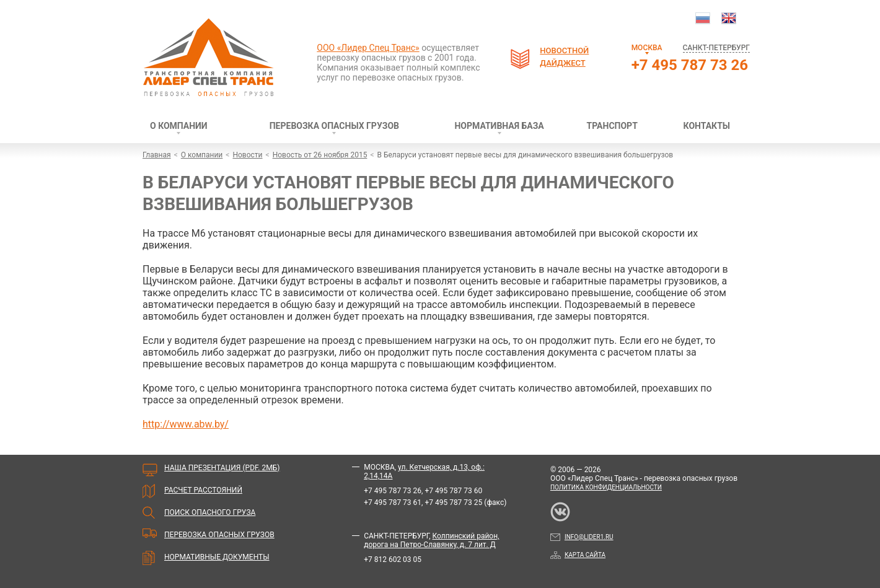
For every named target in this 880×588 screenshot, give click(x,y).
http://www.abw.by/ (186, 424)
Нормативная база (499, 126)
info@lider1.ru (582, 537)
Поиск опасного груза (210, 512)
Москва (647, 48)
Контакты (707, 126)
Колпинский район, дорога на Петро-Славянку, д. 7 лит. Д (431, 540)
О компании (179, 126)
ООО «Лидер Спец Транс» (368, 48)
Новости (247, 155)
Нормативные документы (217, 557)
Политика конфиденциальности (606, 487)
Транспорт (612, 126)
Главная (157, 155)
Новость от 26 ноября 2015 (320, 155)
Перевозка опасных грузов (334, 126)
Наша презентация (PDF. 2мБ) (222, 468)
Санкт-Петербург (717, 48)
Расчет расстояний (203, 490)
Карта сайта (578, 555)
